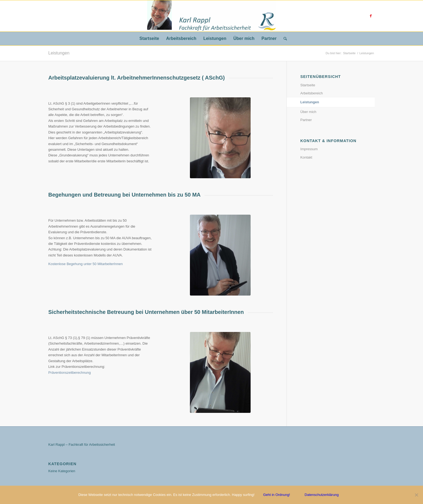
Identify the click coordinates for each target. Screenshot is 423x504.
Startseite (308, 85)
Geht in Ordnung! (277, 495)
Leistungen (59, 53)
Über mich (308, 112)
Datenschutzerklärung (322, 495)
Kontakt (306, 157)
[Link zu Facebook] (371, 16)
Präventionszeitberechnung (70, 373)
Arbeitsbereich (311, 93)
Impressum (309, 149)
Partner (306, 120)
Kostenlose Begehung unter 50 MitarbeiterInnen (86, 264)
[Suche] (284, 39)
